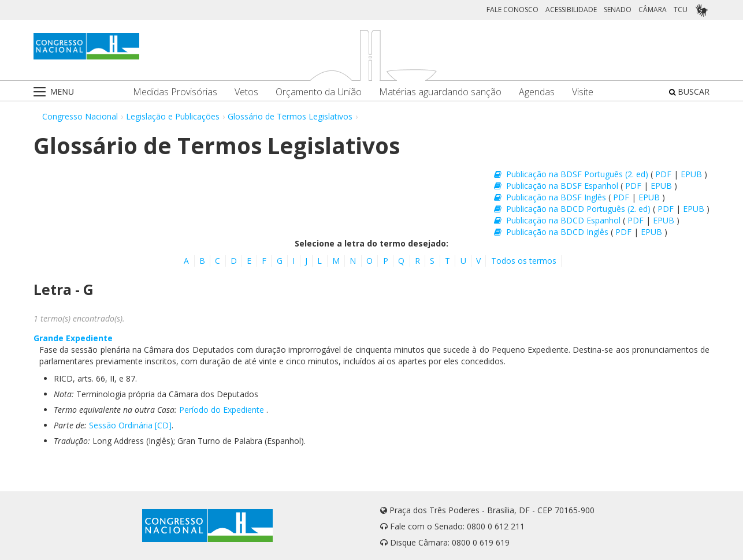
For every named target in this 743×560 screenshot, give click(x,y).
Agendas (537, 92)
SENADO (618, 10)
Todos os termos (524, 261)
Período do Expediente (222, 410)
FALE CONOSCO (512, 10)
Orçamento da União (319, 92)
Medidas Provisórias (175, 92)
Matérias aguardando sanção (440, 92)
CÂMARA (653, 10)
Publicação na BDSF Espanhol (557, 186)
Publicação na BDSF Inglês (551, 197)
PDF (664, 174)
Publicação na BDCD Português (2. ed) (573, 209)
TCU (681, 10)
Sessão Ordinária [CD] (130, 425)
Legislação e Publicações (173, 116)
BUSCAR (689, 92)
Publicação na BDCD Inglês (552, 232)
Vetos (246, 92)
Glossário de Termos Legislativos (290, 116)
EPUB (692, 174)
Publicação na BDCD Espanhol (558, 220)
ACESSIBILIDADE (571, 10)
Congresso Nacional (80, 116)
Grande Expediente (73, 338)
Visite (583, 92)
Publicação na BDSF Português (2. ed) (572, 174)
